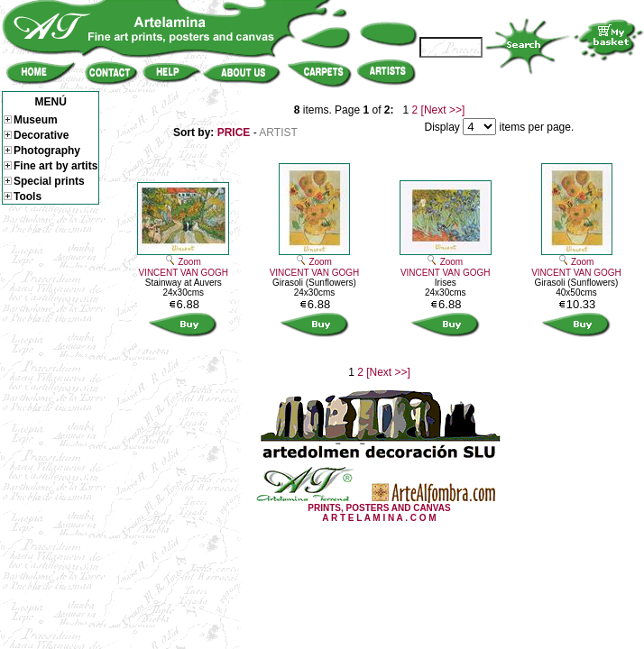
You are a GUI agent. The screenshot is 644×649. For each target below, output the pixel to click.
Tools (23, 197)
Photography (42, 151)
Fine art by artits (51, 166)
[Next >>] (443, 110)
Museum (31, 120)
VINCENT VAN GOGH (183, 273)
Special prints (44, 181)
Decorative (36, 135)
